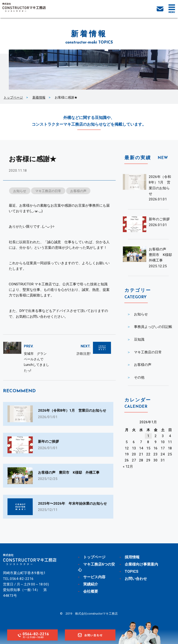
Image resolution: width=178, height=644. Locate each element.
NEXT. (86, 346)
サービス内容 (94, 577)
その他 (139, 377)
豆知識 (139, 339)
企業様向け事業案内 (141, 564)
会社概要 (91, 591)
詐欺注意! (84, 354)
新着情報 (39, 97)
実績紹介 (91, 584)
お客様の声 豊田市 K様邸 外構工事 (162, 255)
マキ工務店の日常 (48, 191)
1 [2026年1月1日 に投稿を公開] (148, 436)
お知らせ (20, 191)
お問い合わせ (136, 579)
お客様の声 (78, 191)
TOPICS (132, 571)
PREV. (29, 346)
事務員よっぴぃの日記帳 (153, 327)
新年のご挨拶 (159, 219)
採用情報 (132, 557)
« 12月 (128, 467)
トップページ (13, 97)
